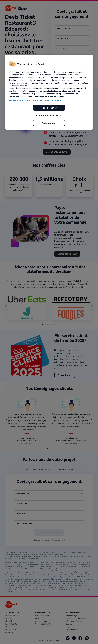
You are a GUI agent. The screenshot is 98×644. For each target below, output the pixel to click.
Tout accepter (49, 108)
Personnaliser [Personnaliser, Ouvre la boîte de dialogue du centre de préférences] (49, 123)
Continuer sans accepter (49, 115)
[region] (49, 92)
